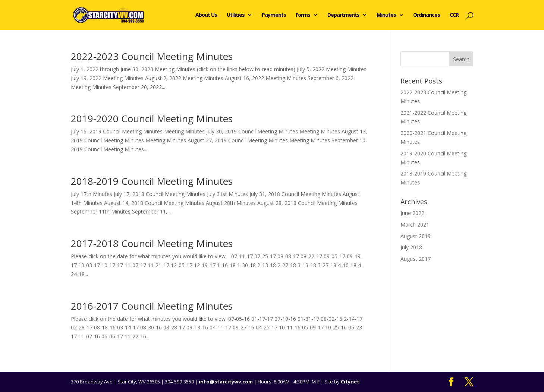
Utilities (236, 15)
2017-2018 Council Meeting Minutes (152, 243)
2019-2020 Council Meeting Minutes (152, 118)
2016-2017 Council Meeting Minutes (152, 306)
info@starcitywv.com (226, 382)
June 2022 (412, 213)
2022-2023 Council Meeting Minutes (152, 56)
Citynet (350, 382)
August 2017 (416, 259)
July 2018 (411, 247)
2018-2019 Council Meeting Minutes (152, 181)
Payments (274, 15)
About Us (206, 15)
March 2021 (415, 225)
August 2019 (416, 236)
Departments (343, 15)
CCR (454, 15)
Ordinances (427, 15)
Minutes (386, 15)
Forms (303, 15)
